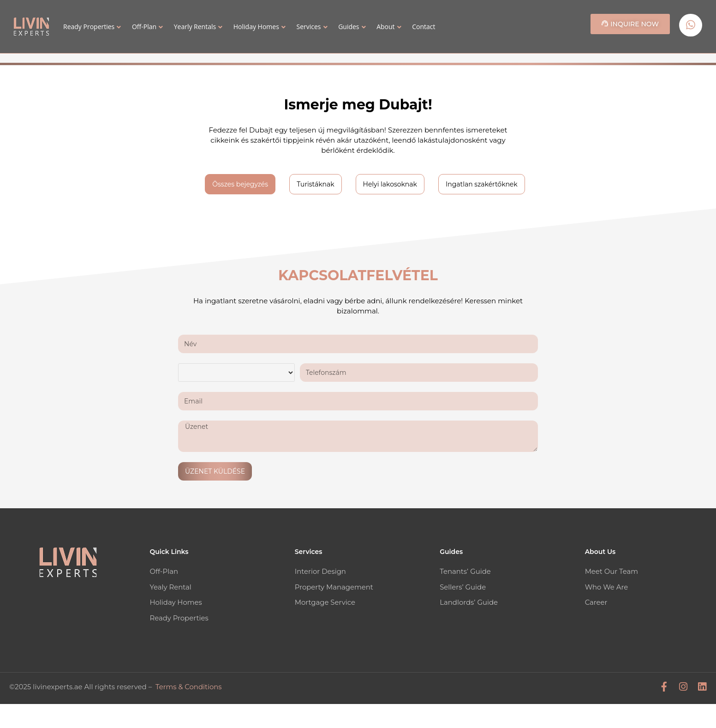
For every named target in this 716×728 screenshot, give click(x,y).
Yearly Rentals (195, 27)
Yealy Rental (170, 587)
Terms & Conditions (189, 685)
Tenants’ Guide (465, 571)
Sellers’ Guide (463, 587)
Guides (349, 27)
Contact (424, 27)
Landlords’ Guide (469, 602)
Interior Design (321, 571)
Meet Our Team (612, 571)
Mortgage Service (325, 602)
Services (308, 27)
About (385, 27)
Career (596, 602)
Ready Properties (89, 27)
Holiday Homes (256, 27)
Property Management (334, 587)
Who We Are (607, 587)
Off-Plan (144, 27)
